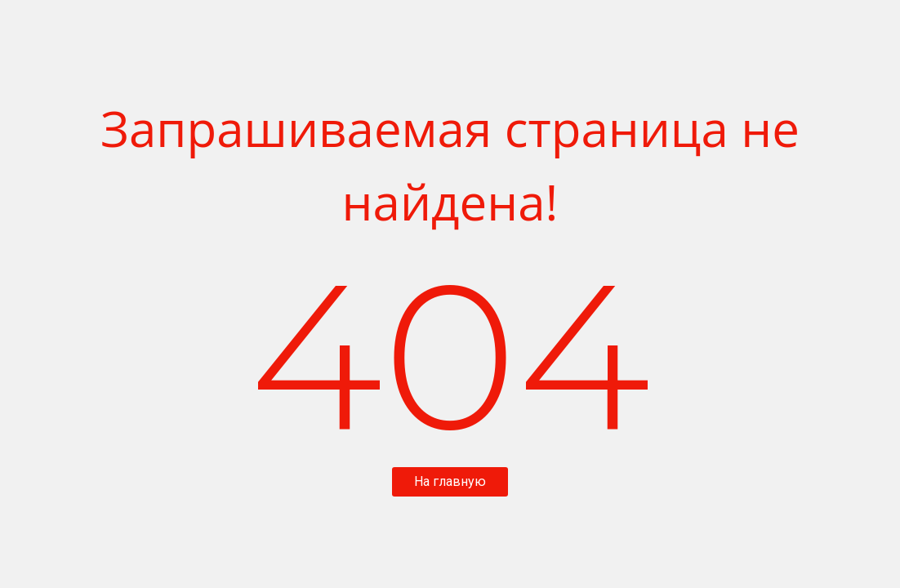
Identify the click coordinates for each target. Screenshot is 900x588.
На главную (450, 481)
